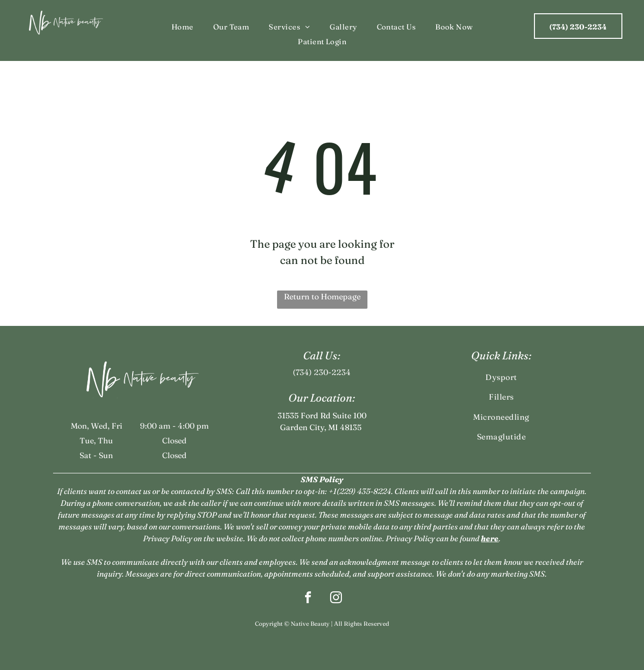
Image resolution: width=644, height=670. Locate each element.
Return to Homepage (322, 296)
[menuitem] (182, 27)
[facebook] (308, 599)
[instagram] (336, 599)
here (490, 538)
